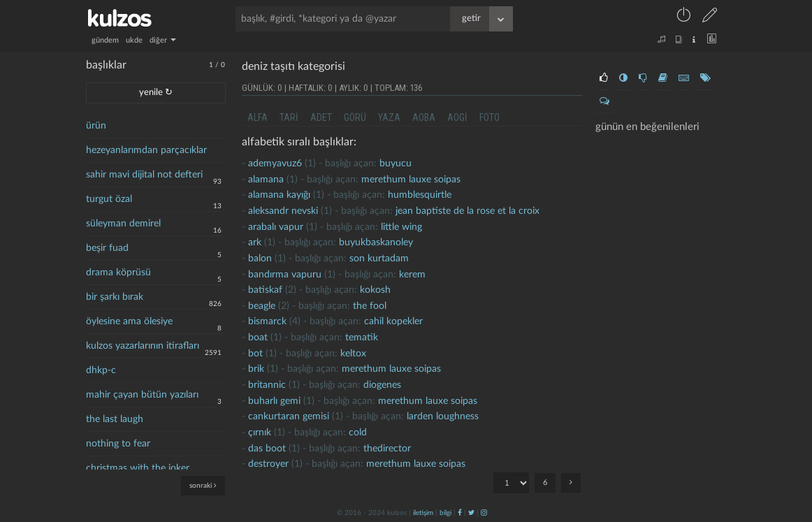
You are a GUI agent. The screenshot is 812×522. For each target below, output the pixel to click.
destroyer (268, 464)
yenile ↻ (156, 93)
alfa (258, 117)
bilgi (445, 513)
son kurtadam (379, 259)
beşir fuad (107, 248)
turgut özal (109, 199)
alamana (266, 180)
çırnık (260, 433)
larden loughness (443, 416)
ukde (134, 40)
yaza (389, 117)
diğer (163, 40)
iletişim (423, 513)
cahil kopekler (393, 321)
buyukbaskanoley (376, 242)
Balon (260, 259)
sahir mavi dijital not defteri (144, 175)
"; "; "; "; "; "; (511, 483)
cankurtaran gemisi (289, 416)
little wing (401, 227)
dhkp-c (101, 370)
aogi (457, 117)
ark (255, 242)
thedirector (387, 449)
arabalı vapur (276, 227)
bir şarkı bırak (115, 297)
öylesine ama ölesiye (129, 321)
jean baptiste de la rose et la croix (467, 211)
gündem (105, 40)
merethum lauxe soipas (411, 180)
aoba (424, 117)
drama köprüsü (118, 273)
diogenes (382, 385)
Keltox (353, 354)
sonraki (203, 485)
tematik (362, 338)
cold (358, 433)
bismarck (267, 321)
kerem (412, 275)
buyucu (396, 164)
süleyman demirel (123, 224)
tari (289, 117)
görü (355, 117)
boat (258, 338)
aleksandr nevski (283, 211)
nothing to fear (118, 444)
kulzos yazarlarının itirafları (143, 346)
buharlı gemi (274, 401)
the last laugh (115, 419)
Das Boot (267, 449)
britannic (267, 385)
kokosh (375, 290)
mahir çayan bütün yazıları (142, 395)
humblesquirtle (420, 195)
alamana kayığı (279, 195)
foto (490, 117)
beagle (262, 306)
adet (321, 117)
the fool (370, 306)
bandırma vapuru (285, 275)
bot (255, 354)
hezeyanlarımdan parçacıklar (146, 150)
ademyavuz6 (275, 164)
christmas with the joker (138, 468)
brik (256, 369)
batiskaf (265, 290)
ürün (96, 126)
